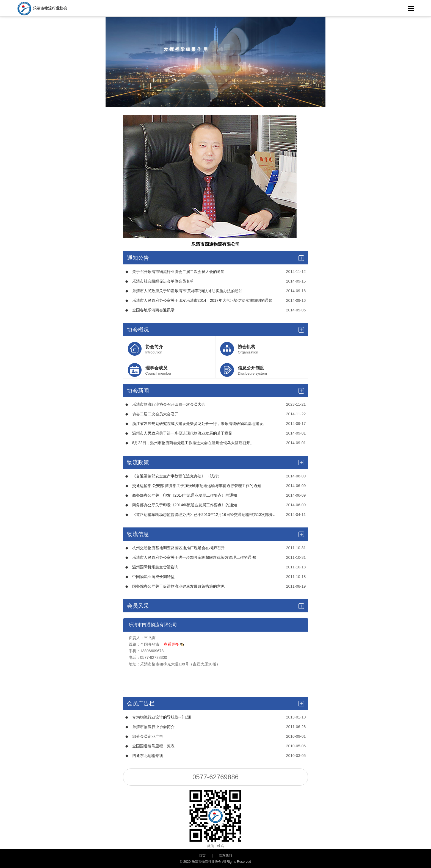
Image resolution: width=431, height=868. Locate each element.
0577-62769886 (215, 777)
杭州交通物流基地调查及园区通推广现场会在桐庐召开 (175, 548)
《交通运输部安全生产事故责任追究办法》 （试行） (174, 476)
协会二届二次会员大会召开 (152, 414)
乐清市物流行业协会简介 (150, 727)
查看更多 (174, 644)
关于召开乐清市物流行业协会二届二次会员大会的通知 (175, 272)
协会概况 (216, 330)
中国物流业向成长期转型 (150, 577)
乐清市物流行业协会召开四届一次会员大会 (165, 404)
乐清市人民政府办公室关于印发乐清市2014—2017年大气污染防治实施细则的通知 (199, 300)
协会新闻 (216, 391)
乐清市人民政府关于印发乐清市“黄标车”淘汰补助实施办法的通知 (184, 291)
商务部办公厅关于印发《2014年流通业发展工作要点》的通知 (181, 495)
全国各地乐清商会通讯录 (150, 310)
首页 (202, 856)
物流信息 (216, 534)
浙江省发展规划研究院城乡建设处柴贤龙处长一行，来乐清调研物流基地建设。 (196, 424)
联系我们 (225, 856)
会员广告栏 (216, 703)
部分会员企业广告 (144, 736)
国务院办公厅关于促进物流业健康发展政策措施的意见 (175, 586)
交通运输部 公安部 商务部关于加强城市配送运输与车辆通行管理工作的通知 (193, 486)
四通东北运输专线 (144, 756)
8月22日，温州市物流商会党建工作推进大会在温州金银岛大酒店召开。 (190, 443)
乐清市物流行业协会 (42, 8)
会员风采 (216, 606)
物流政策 (216, 462)
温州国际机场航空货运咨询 (152, 567)
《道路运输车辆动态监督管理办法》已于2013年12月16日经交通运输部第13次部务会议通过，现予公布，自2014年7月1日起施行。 (202, 515)
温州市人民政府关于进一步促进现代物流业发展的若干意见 (179, 433)
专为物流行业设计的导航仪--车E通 (158, 717)
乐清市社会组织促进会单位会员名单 (160, 281)
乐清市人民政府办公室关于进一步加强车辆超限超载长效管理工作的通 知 (191, 557)
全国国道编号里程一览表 (150, 746)
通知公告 (216, 258)
